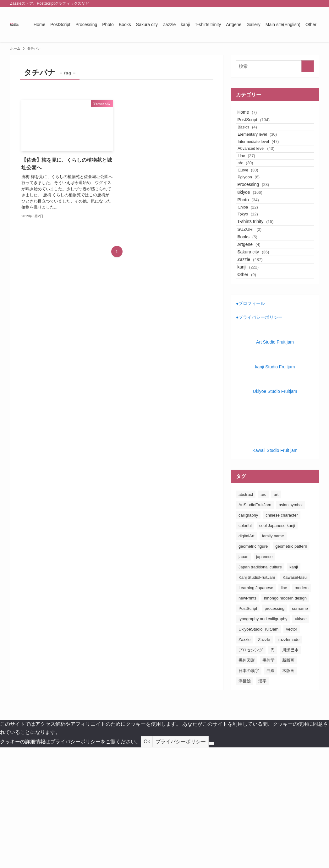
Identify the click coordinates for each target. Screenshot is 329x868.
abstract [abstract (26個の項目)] (246, 615)
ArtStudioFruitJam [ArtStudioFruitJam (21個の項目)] (255, 625)
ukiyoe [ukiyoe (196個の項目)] (301, 739)
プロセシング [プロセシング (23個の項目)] (251, 770)
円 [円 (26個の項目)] (273, 770)
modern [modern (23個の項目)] (302, 708)
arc (254, 201)
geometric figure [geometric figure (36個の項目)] (253, 667)
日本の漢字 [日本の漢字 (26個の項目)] (249, 791)
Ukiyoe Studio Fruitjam (275, 512)
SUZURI (256, 314)
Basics (256, 141)
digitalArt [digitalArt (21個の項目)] (247, 656)
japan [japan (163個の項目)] (244, 677)
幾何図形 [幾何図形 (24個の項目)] (247, 781)
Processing (260, 238)
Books (254, 327)
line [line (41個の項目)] (284, 708)
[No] (211, 864)
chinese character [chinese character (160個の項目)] (282, 636)
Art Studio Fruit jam (275, 463)
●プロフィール (250, 424)
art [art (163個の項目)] (276, 615)
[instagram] (290, 3)
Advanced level (264, 177)
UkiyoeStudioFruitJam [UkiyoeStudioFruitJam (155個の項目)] (258, 750)
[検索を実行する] (308, 66)
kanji (255, 379)
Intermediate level (267, 165)
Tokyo (256, 288)
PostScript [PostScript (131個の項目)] (248, 729)
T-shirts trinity (262, 301)
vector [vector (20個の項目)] (291, 750)
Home (254, 115)
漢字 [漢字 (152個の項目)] (262, 802)
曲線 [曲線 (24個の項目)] (271, 791)
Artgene (255, 340)
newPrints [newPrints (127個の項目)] (247, 719)
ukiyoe (256, 251)
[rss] (307, 3)
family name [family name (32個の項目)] (273, 656)
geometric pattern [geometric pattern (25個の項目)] (291, 667)
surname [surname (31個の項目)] (300, 729)
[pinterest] (299, 3)
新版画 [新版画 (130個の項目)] (288, 781)
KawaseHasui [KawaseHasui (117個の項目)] (295, 698)
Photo (255, 264)
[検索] (315, 3)
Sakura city (260, 353)
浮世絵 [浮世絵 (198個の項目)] (245, 802)
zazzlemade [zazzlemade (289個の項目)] (289, 760)
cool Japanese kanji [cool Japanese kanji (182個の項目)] (277, 646)
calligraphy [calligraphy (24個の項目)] (248, 636)
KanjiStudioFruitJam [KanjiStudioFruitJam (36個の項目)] (257, 698)
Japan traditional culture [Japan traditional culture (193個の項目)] (260, 688)
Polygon (257, 225)
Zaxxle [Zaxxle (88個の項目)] (244, 760)
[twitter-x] (282, 3)
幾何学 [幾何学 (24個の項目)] (269, 781)
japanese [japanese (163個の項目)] (264, 677)
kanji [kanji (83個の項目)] (294, 688)
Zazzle (256, 366)
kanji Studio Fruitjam (275, 487)
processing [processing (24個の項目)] (274, 729)
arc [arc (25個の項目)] (263, 615)
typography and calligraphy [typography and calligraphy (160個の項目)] (263, 739)
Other (253, 393)
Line (255, 189)
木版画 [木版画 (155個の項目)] (288, 791)
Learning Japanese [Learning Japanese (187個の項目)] (256, 708)
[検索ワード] (275, 66)
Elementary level (266, 152)
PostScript (260, 128)
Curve (256, 213)
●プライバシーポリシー (259, 438)
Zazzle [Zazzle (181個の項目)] (264, 760)
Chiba (256, 277)
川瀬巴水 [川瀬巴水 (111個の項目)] (290, 770)
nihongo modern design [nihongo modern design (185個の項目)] (285, 719)
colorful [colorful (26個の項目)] (245, 646)
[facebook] (274, 3)
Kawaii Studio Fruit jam (275, 571)
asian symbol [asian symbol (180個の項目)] (291, 625)
